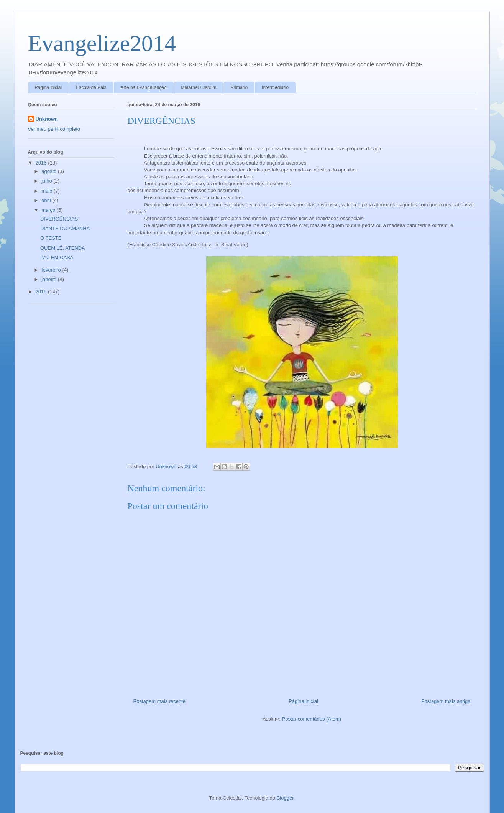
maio (48, 191)
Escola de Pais (91, 87)
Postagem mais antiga (446, 701)
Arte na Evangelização (144, 87)
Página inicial (48, 87)
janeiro (50, 279)
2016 (42, 163)
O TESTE (51, 238)
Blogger (285, 798)
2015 (42, 292)
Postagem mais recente (160, 701)
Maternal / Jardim (199, 87)
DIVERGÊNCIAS (59, 219)
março (49, 210)
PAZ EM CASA (57, 258)
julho (47, 181)
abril (47, 200)
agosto (50, 171)
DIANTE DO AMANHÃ (65, 228)
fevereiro (52, 270)
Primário (239, 87)
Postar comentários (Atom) (311, 719)
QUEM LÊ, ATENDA (63, 248)
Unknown (47, 119)
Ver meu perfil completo (54, 129)
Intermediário (275, 87)
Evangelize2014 (102, 43)
